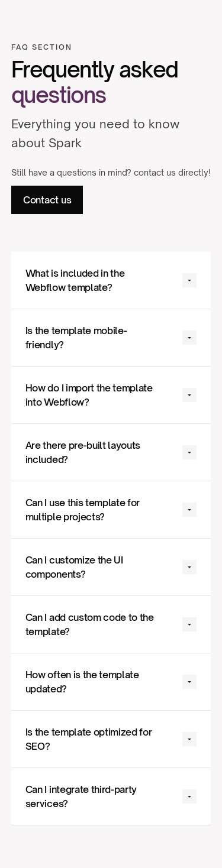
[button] (111, 280)
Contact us (47, 200)
